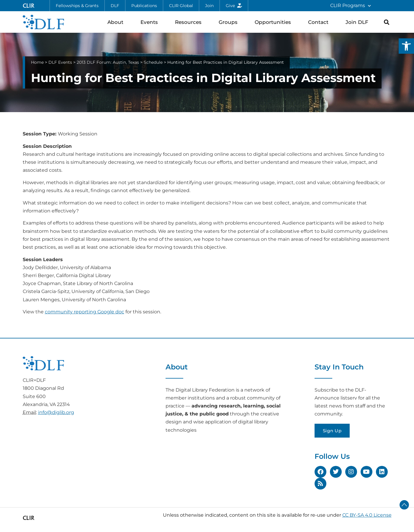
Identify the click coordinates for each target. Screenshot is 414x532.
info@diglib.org (56, 412)
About (117, 22)
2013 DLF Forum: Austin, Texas (108, 62)
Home (37, 62)
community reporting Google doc (85, 312)
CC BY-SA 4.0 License (367, 515)
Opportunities (274, 22)
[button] (406, 46)
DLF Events (60, 62)
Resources (190, 22)
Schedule (153, 62)
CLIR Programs (351, 6)
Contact (320, 22)
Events (151, 22)
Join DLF (358, 22)
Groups (230, 22)
